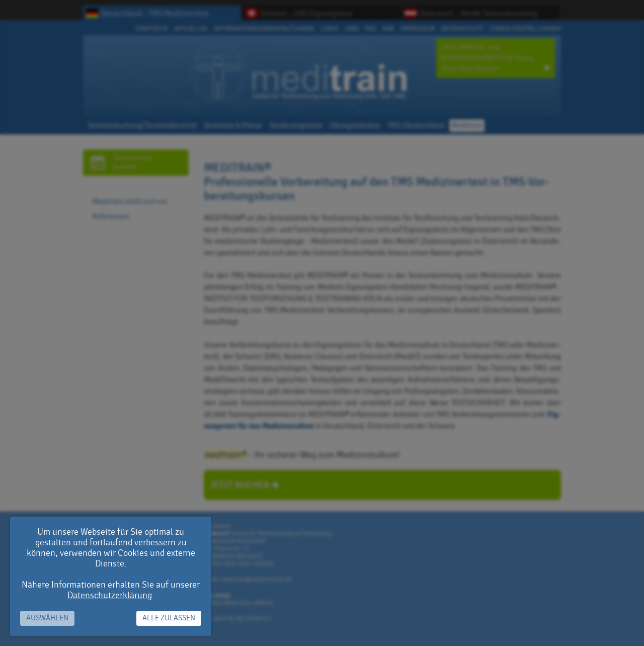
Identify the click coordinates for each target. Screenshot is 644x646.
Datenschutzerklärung (110, 595)
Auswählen (47, 618)
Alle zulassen (169, 618)
